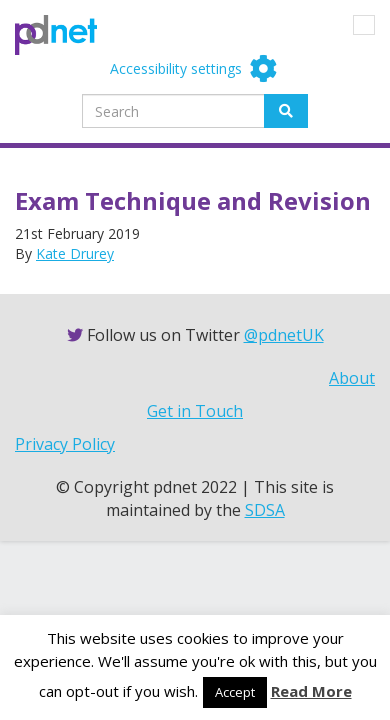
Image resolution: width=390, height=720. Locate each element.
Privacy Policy (65, 444)
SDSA (265, 510)
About (352, 378)
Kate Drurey (75, 253)
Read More (311, 691)
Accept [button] (235, 692)
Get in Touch (195, 411)
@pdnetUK (284, 335)
